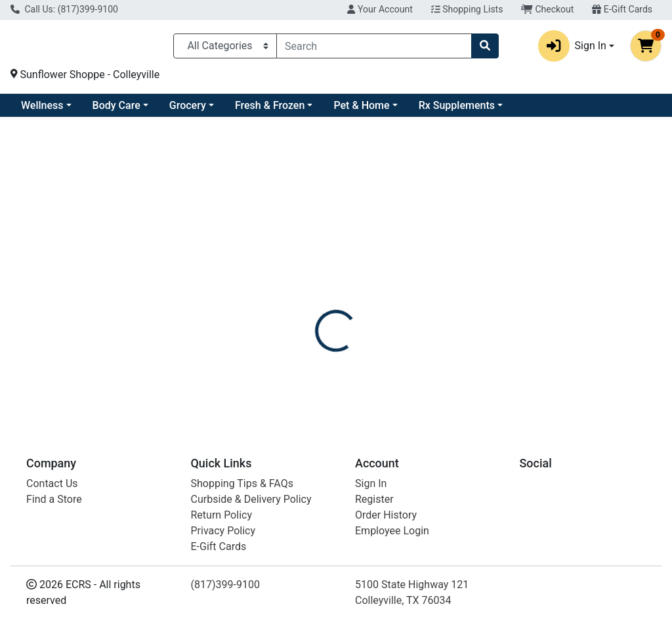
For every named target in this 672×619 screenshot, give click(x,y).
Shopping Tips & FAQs (242, 483)
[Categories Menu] (225, 49)
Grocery (294, 111)
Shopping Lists (467, 9)
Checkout (547, 9)
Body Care (223, 111)
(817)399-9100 (225, 585)
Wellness (149, 111)
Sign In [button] (572, 49)
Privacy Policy (223, 531)
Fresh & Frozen (376, 111)
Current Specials (60, 111)
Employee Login (392, 531)
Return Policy (221, 515)
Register (374, 499)
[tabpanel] (476, 359)
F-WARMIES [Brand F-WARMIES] (438, 340)
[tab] (316, 291)
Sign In (371, 483)
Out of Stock (569, 220)
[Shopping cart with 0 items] (646, 49)
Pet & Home (468, 111)
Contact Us (52, 483)
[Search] (374, 49)
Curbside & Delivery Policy (251, 499)
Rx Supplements (563, 111)
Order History (386, 515)
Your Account (380, 9)
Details (316, 291)
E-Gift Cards (622, 9)
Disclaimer (374, 291)
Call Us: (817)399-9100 (64, 9)
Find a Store (54, 499)
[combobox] (374, 49)
